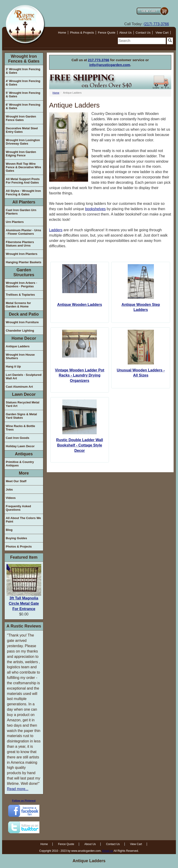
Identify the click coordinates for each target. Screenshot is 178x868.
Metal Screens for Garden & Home (18, 305)
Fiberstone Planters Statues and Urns (20, 244)
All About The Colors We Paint (23, 520)
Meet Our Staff (16, 481)
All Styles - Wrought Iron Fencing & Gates (23, 193)
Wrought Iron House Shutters (20, 356)
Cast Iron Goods (17, 438)
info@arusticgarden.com (110, 65)
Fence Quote (106, 33)
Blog (9, 530)
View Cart (162, 33)
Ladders (56, 230)
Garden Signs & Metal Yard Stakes (21, 416)
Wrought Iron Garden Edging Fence (21, 154)
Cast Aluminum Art (19, 387)
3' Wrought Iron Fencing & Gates (23, 71)
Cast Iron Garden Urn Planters (21, 212)
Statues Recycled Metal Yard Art (23, 404)
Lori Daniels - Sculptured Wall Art (24, 377)
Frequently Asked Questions (18, 508)
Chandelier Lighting (20, 331)
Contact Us (143, 33)
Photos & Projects (82, 33)
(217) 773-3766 (156, 24)
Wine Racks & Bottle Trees (20, 428)
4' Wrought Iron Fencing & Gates (23, 83)
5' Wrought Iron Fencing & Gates (23, 95)
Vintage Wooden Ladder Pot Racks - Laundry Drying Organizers (80, 375)
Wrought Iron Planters (22, 254)
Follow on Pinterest (24, 801)
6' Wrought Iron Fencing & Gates (23, 106)
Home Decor (24, 338)
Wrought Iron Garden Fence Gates (21, 118)
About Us (126, 33)
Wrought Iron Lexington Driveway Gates (23, 142)
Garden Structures (24, 272)
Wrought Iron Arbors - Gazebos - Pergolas (21, 285)
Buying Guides (16, 538)
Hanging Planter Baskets (24, 262)
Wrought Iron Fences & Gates (24, 59)
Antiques (24, 454)
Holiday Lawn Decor (20, 446)
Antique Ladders (18, 346)
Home (62, 33)
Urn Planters (15, 222)
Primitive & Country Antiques (20, 464)
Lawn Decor (24, 394)
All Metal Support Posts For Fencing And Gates (23, 181)
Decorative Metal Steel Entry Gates (22, 130)
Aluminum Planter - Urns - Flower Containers (23, 232)
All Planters (24, 202)
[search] (142, 41)
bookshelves (95, 209)
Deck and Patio (24, 314)
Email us (108, 851)
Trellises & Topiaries (20, 295)
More (24, 473)
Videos (11, 498)
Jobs (9, 489)
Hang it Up (13, 366)
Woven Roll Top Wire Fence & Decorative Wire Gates (23, 167)
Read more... (18, 789)
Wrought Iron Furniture (22, 322)
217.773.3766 (99, 60)
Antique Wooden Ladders (80, 305)
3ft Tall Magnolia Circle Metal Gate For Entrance (24, 603)
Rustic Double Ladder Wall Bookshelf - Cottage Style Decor (79, 445)
